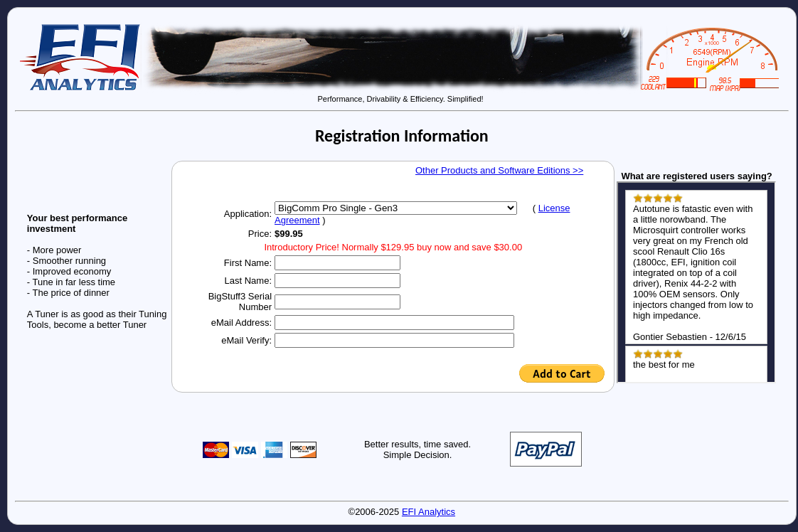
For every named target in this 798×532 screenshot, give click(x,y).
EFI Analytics (429, 512)
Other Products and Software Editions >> (499, 170)
